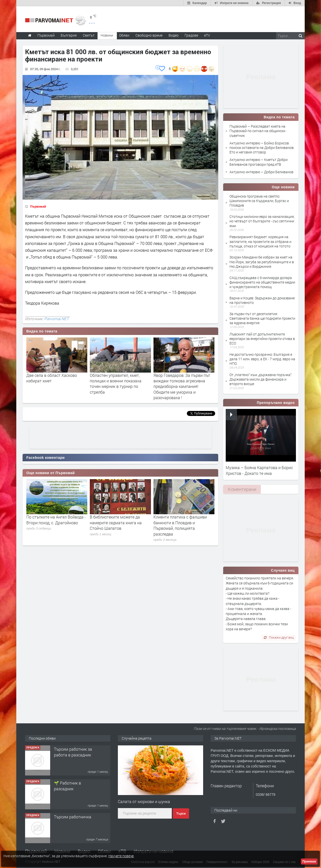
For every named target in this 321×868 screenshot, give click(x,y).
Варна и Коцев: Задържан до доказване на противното (262, 300)
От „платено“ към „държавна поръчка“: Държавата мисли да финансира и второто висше (261, 379)
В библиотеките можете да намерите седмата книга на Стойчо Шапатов (116, 523)
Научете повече (121, 856)
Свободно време (149, 35)
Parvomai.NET (56, 319)
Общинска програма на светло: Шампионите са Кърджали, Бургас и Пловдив (259, 201)
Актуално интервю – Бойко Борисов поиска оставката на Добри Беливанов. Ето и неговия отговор (262, 148)
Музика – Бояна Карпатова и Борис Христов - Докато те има (259, 470)
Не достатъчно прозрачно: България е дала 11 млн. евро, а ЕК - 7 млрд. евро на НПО (262, 359)
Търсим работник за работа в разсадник (73, 752)
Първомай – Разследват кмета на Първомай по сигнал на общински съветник (257, 131)
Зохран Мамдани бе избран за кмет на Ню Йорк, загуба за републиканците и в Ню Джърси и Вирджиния (262, 262)
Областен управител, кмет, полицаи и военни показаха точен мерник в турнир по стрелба (116, 384)
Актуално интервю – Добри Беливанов (261, 172)
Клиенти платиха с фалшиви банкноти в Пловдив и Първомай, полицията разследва (180, 525)
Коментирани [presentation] (242, 489)
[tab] (242, 489)
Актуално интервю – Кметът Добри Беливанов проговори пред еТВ (259, 162)
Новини (107, 35)
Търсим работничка (73, 817)
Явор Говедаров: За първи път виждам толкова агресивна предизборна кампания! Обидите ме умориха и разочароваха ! (182, 386)
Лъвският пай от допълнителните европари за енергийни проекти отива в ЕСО (262, 339)
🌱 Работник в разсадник (67, 786)
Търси (181, 814)
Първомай (38, 206)
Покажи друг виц (279, 637)
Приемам (309, 861)
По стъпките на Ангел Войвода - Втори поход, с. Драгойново (56, 520)
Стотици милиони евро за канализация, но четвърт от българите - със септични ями (262, 221)
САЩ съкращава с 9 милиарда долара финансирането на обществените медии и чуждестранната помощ (262, 282)
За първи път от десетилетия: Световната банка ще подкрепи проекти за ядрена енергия (262, 318)
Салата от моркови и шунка (144, 801)
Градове (191, 35)
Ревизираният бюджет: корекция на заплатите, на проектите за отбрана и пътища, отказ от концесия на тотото (260, 241)
